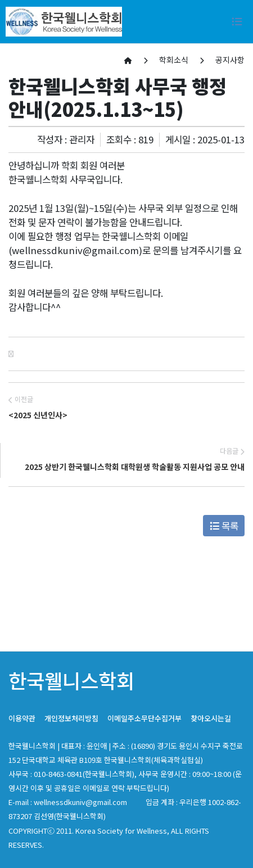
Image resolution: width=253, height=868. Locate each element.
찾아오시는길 (211, 718)
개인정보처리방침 (71, 718)
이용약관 (22, 718)
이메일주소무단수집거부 (144, 718)
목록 (224, 526)
